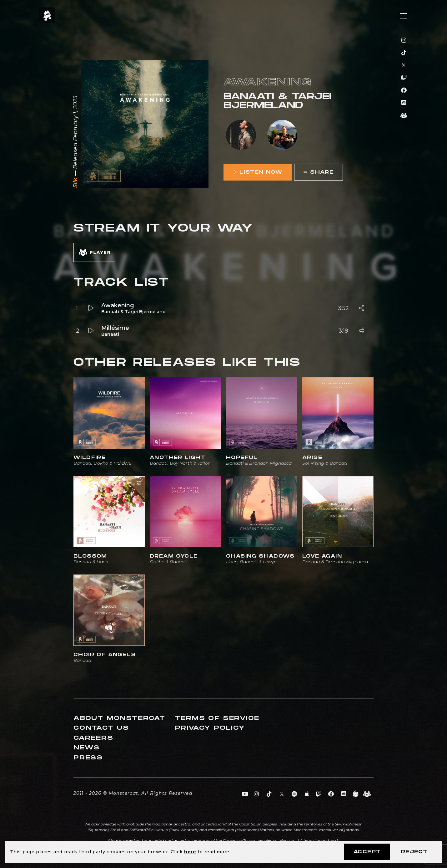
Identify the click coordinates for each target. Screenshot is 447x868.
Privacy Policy (210, 728)
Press (88, 758)
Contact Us (101, 728)
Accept (367, 852)
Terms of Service (217, 718)
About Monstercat (119, 718)
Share (319, 172)
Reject (414, 852)
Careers (93, 738)
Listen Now (258, 172)
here (190, 852)
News (87, 748)
